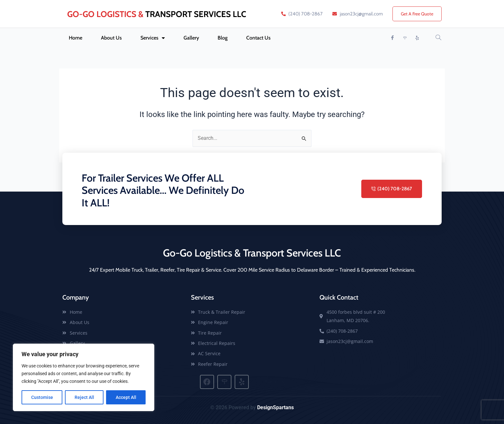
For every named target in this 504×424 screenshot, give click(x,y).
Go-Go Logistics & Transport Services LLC (252, 253)
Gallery (191, 38)
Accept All (126, 397)
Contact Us (258, 38)
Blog (223, 38)
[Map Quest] (405, 38)
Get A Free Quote (417, 14)
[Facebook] (392, 38)
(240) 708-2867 (392, 189)
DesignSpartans (275, 407)
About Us (111, 38)
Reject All (84, 397)
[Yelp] (418, 38)
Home (76, 38)
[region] (84, 377)
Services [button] (153, 38)
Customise (42, 397)
